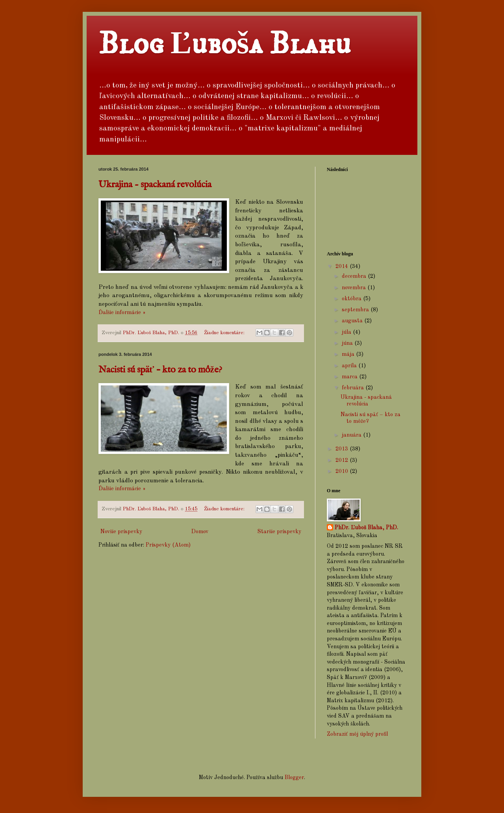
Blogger (294, 778)
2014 (343, 266)
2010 (343, 471)
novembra (355, 288)
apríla (350, 366)
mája (349, 354)
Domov (200, 532)
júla (347, 332)
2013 (343, 449)
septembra (356, 310)
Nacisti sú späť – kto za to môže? (160, 370)
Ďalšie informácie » (122, 313)
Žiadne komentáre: (225, 333)
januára (352, 435)
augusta (353, 321)
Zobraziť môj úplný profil (357, 734)
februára (354, 388)
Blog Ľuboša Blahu (225, 44)
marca (350, 377)
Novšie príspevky (121, 532)
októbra (352, 299)
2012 (343, 460)
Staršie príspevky (279, 532)
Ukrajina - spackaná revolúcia (155, 185)
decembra (355, 276)
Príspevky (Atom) (168, 545)
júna (348, 343)
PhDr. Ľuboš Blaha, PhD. (366, 528)
